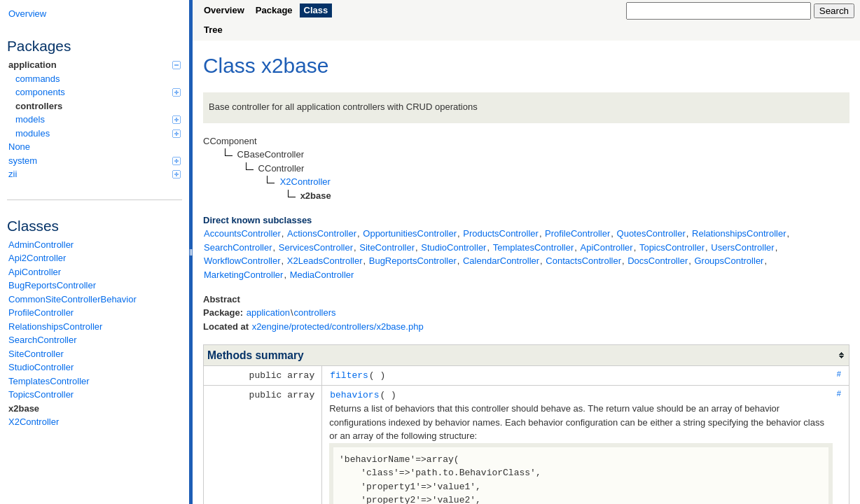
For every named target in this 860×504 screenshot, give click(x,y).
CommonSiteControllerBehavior (72, 299)
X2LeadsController (325, 261)
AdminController (41, 245)
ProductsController (501, 233)
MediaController (322, 275)
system (95, 161)
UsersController (742, 247)
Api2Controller (37, 258)
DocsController (658, 261)
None (19, 147)
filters (349, 374)
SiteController (36, 354)
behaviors (354, 393)
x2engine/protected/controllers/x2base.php (338, 327)
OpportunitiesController (410, 233)
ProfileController (41, 313)
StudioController (41, 367)
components (98, 92)
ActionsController (322, 233)
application (95, 65)
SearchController (43, 340)
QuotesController (651, 233)
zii (95, 174)
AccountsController (242, 233)
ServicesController (316, 247)
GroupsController (729, 261)
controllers (39, 106)
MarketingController (243, 275)
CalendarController (501, 261)
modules (98, 133)
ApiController (35, 272)
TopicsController (41, 394)
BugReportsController (52, 285)
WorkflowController (242, 261)
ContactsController (583, 261)
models (98, 119)
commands (38, 79)
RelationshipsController (55, 327)
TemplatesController (49, 381)
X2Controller (34, 422)
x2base (24, 408)
